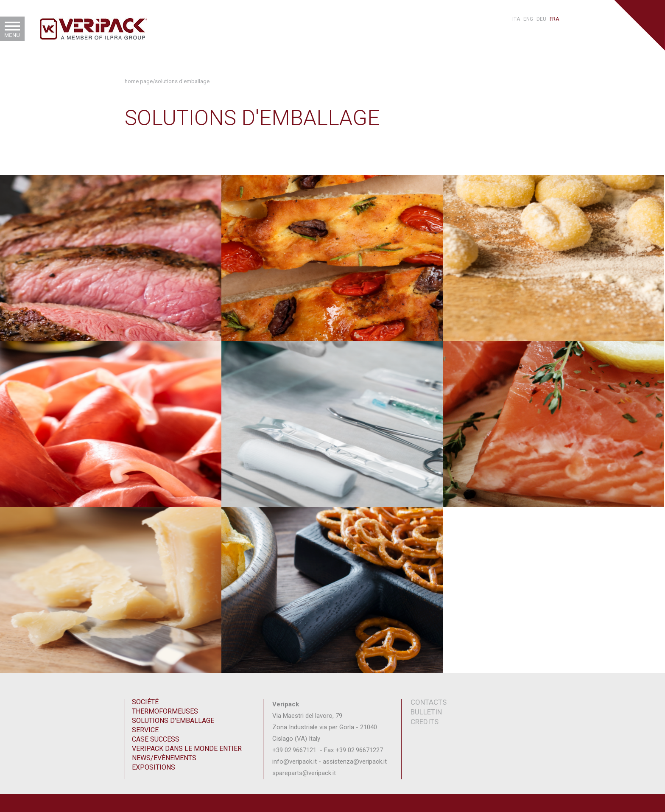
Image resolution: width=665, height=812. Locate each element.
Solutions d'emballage (182, 81)
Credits (425, 722)
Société (145, 702)
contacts (429, 702)
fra (554, 19)
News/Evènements (164, 758)
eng (528, 19)
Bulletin (426, 712)
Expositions (154, 767)
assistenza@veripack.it (355, 762)
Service (145, 730)
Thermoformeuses (165, 711)
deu (541, 19)
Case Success (156, 739)
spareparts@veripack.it (305, 773)
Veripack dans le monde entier (187, 749)
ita (516, 19)
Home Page (139, 81)
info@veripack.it (295, 762)
